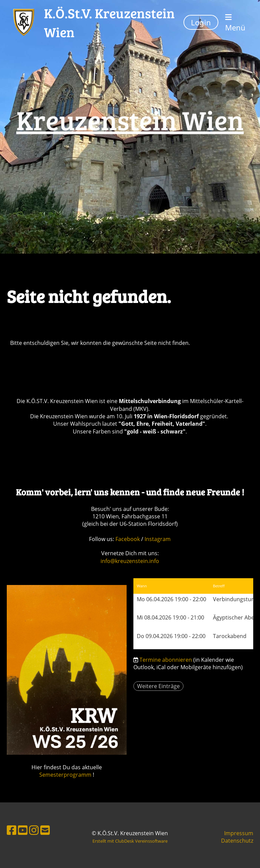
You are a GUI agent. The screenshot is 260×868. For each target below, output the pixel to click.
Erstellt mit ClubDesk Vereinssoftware (130, 841)
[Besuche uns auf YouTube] (23, 830)
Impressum (239, 833)
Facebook (128, 539)
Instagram (158, 539)
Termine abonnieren (166, 660)
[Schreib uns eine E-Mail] (45, 830)
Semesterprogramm (65, 775)
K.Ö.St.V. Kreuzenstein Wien (109, 22)
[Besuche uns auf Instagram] (34, 830)
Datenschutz (237, 841)
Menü (235, 23)
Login (201, 22)
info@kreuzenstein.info (130, 561)
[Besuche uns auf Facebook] (12, 830)
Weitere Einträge (158, 686)
